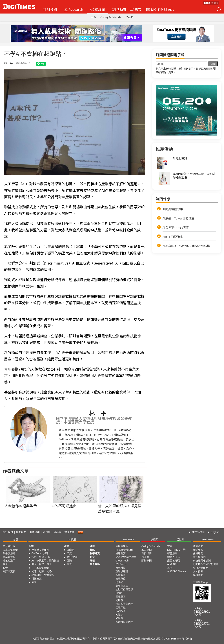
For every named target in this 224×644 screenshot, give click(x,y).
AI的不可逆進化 (173, 237)
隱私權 (57, 532)
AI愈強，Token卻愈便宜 (179, 218)
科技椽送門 (9, 561)
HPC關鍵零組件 (125, 550)
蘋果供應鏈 (9, 553)
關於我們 (8, 532)
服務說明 (35, 532)
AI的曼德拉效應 (173, 209)
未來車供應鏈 (10, 550)
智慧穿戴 (121, 607)
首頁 (93, 17)
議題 (92, 546)
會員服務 (198, 553)
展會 (5, 564)
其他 (170, 568)
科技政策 (37, 579)
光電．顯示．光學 (42, 571)
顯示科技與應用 (124, 622)
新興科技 (121, 568)
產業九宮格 (9, 557)
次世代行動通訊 (124, 589)
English (215, 532)
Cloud (119, 593)
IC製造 (119, 618)
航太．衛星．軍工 (42, 564)
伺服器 (119, 600)
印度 (69, 553)
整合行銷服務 (201, 568)
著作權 (47, 532)
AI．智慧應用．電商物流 (45, 561)
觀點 (92, 550)
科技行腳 (147, 553)
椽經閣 (98, 9)
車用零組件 (122, 546)
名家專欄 (147, 550)
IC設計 (119, 615)
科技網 (50, 9)
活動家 (119, 9)
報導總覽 (95, 553)
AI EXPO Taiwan (177, 571)
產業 (31, 546)
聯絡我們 (198, 575)
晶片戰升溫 (9, 546)
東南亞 (70, 550)
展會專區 (95, 564)
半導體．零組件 (40, 550)
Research (74, 9)
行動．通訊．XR (41, 557)
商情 (92, 561)
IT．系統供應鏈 (40, 568)
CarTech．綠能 (40, 553)
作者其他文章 (16, 471)
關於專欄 (147, 561)
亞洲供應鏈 (122, 571)
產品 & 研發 (174, 561)
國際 (69, 561)
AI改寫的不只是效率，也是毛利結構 (186, 246)
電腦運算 (121, 597)
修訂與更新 (9, 571)
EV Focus (121, 564)
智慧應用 (172, 553)
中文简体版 (199, 532)
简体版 (215, 3)
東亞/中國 (72, 557)
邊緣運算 (121, 553)
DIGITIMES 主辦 (177, 550)
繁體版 (207, 3)
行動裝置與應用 (124, 604)
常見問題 (70, 532)
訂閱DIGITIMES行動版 (206, 564)
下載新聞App (200, 582)
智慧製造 (121, 575)
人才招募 (198, 571)
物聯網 (119, 582)
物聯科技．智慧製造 (43, 575)
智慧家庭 (121, 579)
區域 (66, 546)
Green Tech (122, 561)
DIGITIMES (207, 539)
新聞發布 (21, 532)
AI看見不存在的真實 (176, 227)
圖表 (34, 582)
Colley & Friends (111, 17)
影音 (135, 9)
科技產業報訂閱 (202, 561)
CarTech (120, 611)
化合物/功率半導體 (126, 557)
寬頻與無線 (122, 586)
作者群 (129, 17)
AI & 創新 (172, 564)
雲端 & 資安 (174, 557)
